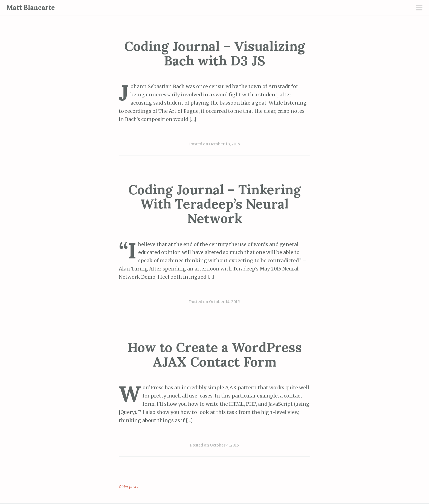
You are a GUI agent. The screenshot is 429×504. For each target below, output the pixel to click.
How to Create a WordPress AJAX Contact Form (215, 355)
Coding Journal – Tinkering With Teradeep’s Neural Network (215, 204)
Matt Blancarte (31, 8)
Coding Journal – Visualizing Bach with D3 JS (215, 53)
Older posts (128, 487)
